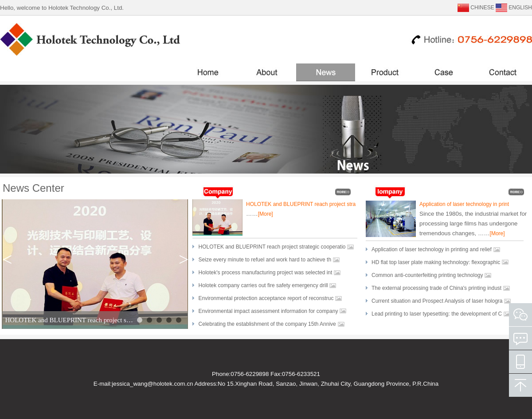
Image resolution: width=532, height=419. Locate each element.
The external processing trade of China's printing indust (436, 288)
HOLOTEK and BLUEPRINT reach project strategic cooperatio (272, 247)
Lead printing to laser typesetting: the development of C (437, 314)
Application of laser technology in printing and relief (432, 249)
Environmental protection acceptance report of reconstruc (266, 298)
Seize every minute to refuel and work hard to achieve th (265, 260)
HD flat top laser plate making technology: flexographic (437, 262)
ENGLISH (520, 8)
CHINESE (482, 8)
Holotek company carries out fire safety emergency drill (263, 285)
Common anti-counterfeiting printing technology (427, 275)
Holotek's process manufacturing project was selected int (266, 273)
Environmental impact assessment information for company (269, 311)
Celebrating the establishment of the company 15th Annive (267, 324)
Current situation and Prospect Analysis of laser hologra (437, 301)
